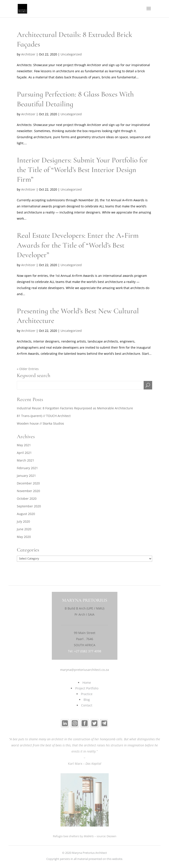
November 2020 (28, 491)
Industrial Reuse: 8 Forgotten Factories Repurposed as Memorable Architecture (75, 408)
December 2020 (28, 483)
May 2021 (24, 445)
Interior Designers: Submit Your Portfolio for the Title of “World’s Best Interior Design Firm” (82, 170)
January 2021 (26, 476)
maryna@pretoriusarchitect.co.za (84, 670)
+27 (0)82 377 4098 (88, 651)
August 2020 (26, 514)
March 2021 (25, 460)
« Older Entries (28, 369)
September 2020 (29, 506)
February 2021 (27, 468)
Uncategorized (71, 54)
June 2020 (24, 529)
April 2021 (24, 453)
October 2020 (27, 499)
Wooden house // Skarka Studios (40, 423)
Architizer (28, 54)
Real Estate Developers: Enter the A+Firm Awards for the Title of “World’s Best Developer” (78, 245)
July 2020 (23, 521)
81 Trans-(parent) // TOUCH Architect (44, 416)
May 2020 (24, 537)
